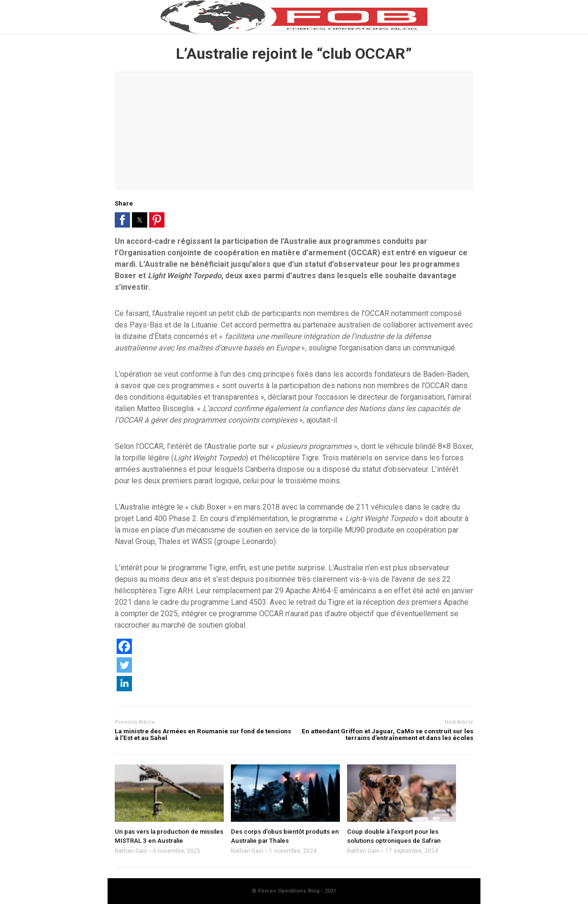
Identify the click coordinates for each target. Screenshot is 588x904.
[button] (122, 220)
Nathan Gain (131, 851)
